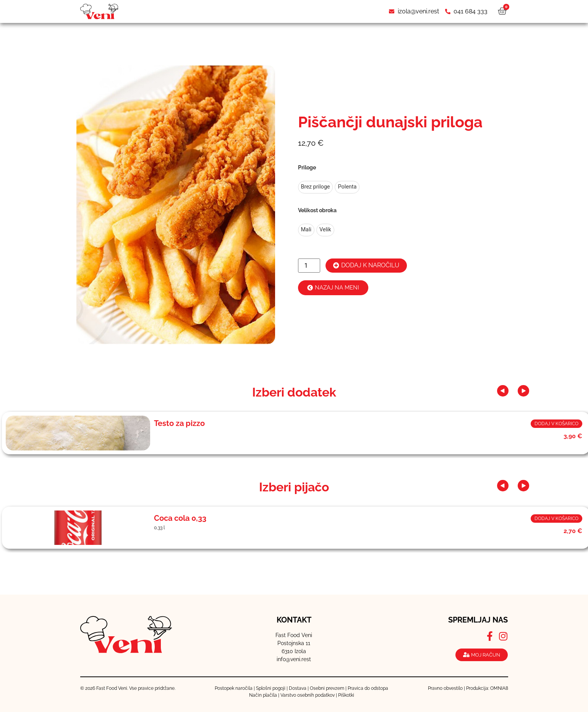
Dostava (298, 688)
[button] (506, 391)
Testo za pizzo (179, 423)
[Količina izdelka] (309, 266)
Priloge (307, 167)
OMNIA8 (499, 688)
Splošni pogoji (271, 688)
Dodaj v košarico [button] (556, 424)
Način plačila (263, 695)
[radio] (316, 187)
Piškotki (346, 695)
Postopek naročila (234, 688)
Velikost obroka (317, 210)
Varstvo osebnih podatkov (308, 695)
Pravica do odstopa (368, 688)
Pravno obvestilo (445, 688)
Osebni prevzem (327, 688)
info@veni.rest (294, 659)
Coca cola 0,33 (180, 518)
